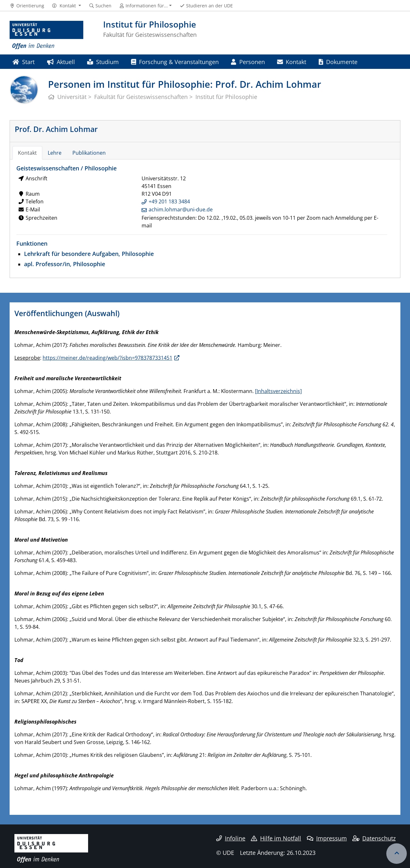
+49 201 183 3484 (169, 201)
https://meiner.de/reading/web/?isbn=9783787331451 (107, 358)
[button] (66, 6)
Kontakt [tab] (27, 153)
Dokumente (338, 62)
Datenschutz (374, 838)
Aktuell (61, 62)
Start (24, 62)
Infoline (231, 838)
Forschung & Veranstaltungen (175, 62)
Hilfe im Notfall (276, 838)
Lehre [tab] (55, 153)
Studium (103, 62)
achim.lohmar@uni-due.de (181, 209)
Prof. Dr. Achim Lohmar (56, 129)
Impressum (327, 838)
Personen (248, 62)
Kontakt (292, 62)
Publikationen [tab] (89, 153)
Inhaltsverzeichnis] (279, 391)
